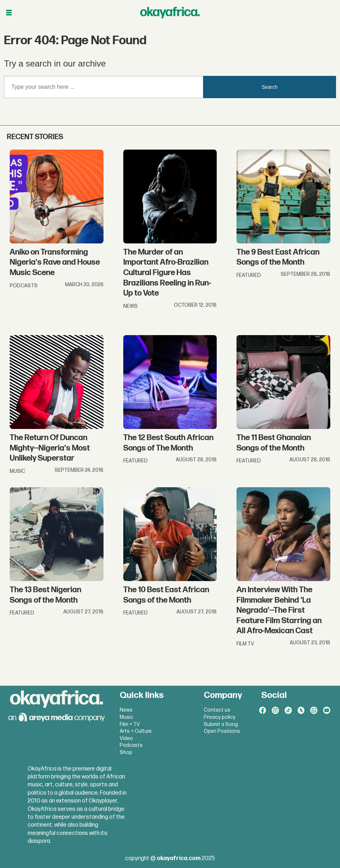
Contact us (217, 710)
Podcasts (131, 745)
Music (127, 717)
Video (126, 738)
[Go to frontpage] (170, 13)
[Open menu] (9, 13)
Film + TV (130, 724)
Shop (126, 752)
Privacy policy (220, 717)
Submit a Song (221, 724)
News (126, 710)
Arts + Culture (136, 731)
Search (270, 87)
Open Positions (222, 731)
